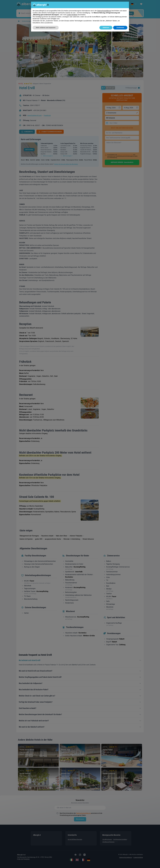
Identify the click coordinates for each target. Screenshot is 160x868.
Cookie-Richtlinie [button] (72, 15)
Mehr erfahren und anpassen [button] (46, 28)
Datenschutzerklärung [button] (104, 11)
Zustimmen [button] (120, 28)
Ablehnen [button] (106, 28)
